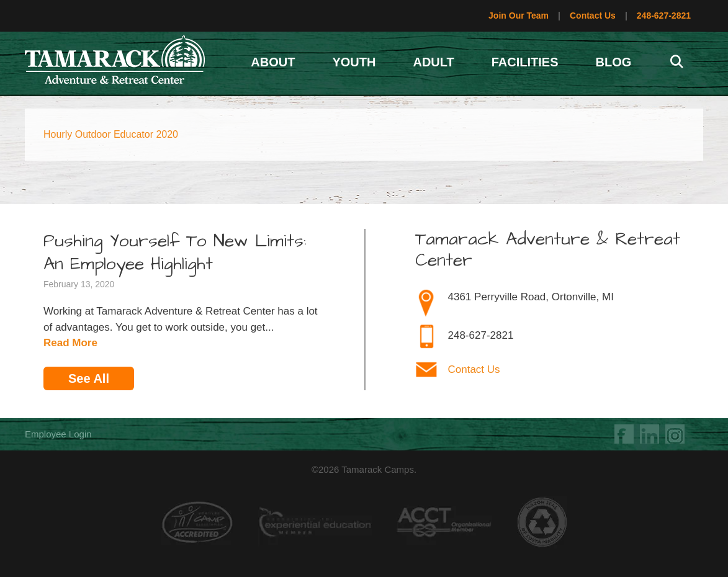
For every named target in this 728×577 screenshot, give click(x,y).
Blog (614, 62)
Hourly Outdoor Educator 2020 (111, 134)
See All (89, 378)
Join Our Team (519, 16)
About (273, 62)
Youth (354, 62)
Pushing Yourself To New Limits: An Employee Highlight (175, 253)
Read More (70, 343)
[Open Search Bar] (676, 62)
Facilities (525, 62)
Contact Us (593, 16)
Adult (433, 62)
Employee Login (58, 434)
